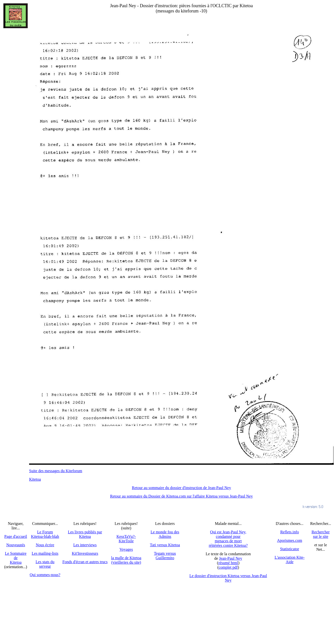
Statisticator (289, 549)
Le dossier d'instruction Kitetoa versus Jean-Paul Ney (228, 578)
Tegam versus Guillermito (165, 556)
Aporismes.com (290, 540)
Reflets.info (290, 532)
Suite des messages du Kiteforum (56, 471)
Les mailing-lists (45, 553)
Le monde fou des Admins (165, 534)
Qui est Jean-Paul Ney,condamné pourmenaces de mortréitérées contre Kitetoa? (228, 539)
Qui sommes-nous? (45, 575)
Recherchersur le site (321, 534)
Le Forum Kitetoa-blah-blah (45, 534)
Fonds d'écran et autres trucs (85, 562)
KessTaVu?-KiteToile (126, 539)
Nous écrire (45, 545)
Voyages (126, 549)
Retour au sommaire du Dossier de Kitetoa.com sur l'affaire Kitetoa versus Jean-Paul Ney (181, 496)
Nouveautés (16, 545)
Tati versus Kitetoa (165, 545)
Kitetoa (35, 479)
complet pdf (228, 567)
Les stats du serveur (45, 564)
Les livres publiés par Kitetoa (85, 534)
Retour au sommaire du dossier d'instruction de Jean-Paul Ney (181, 488)
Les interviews (85, 545)
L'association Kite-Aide (290, 560)
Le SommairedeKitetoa (16, 558)
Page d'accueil (16, 536)
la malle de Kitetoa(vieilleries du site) (126, 560)
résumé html (228, 563)
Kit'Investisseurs (85, 553)
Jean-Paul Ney (231, 558)
